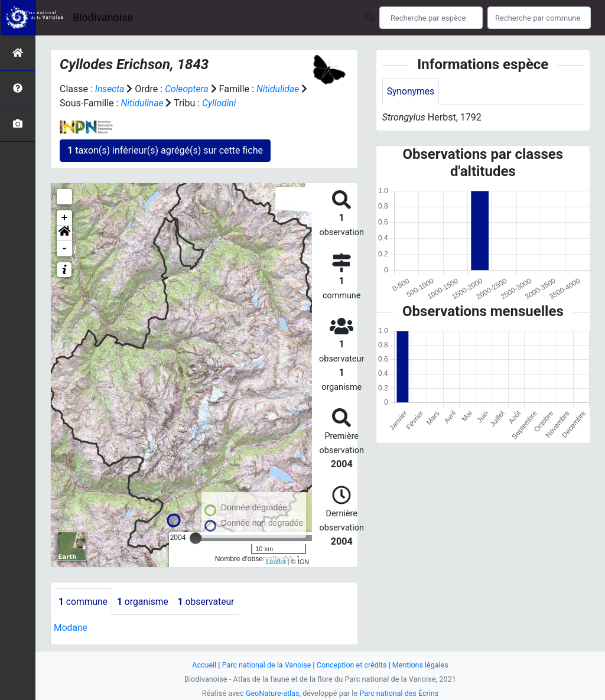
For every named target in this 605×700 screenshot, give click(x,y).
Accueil (202, 665)
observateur (209, 602)
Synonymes (411, 91)
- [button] (65, 249)
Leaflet (276, 562)
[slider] (196, 538)
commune (84, 602)
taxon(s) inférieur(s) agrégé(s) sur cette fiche (165, 150)
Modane (71, 628)
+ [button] (65, 218)
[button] (64, 233)
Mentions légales (422, 665)
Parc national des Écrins (400, 693)
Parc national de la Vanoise (265, 665)
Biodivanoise (103, 17)
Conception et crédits (352, 665)
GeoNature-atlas (271, 693)
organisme (144, 602)
